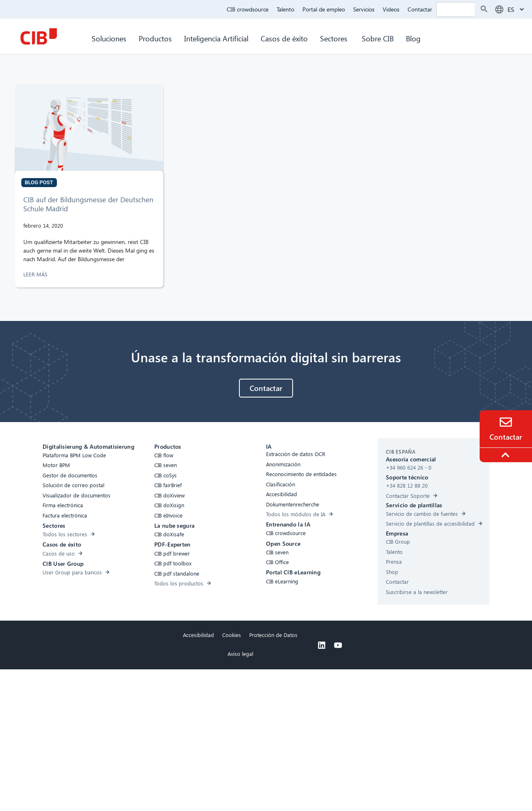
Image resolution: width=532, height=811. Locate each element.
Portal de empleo (324, 9)
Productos (155, 38)
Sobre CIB (378, 38)
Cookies (232, 635)
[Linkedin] (322, 645)
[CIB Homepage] (38, 36)
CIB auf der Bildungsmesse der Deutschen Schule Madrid (88, 204)
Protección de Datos (273, 635)
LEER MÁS (36, 274)
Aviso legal (240, 654)
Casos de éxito (284, 38)
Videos (391, 9)
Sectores (335, 38)
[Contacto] (506, 422)
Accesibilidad (198, 635)
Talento (285, 9)
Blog (413, 38)
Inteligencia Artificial (216, 38)
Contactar (420, 9)
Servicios (364, 9)
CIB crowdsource (248, 9)
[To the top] (507, 455)
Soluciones (109, 38)
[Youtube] (338, 645)
